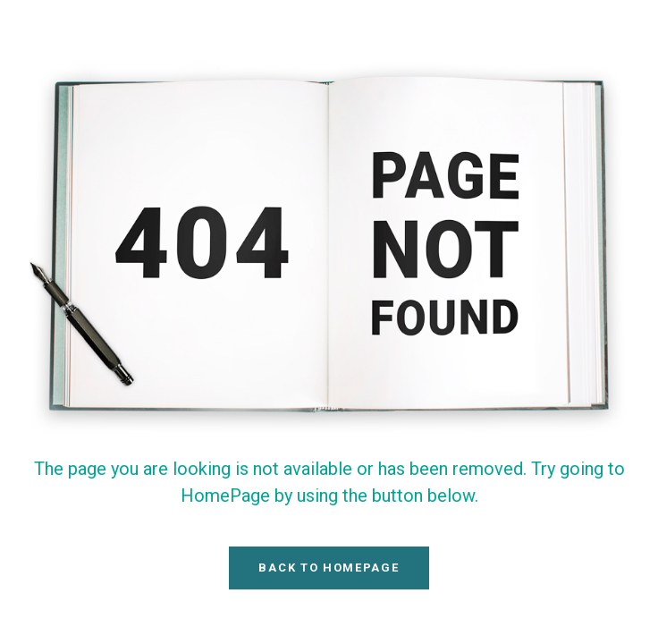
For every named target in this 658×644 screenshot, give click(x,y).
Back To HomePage (329, 568)
